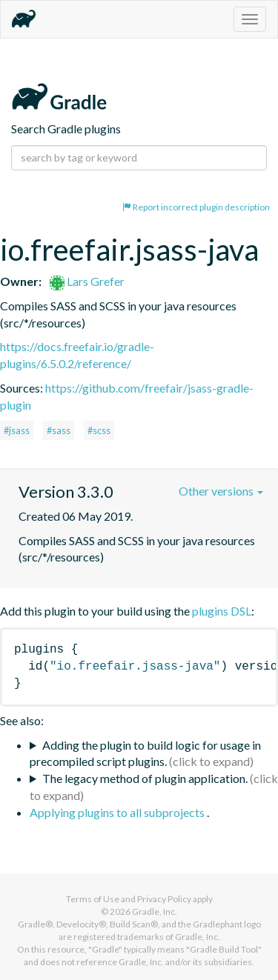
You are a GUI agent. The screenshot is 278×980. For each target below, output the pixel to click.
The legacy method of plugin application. (145, 778)
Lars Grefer (87, 281)
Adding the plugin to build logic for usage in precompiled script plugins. (145, 753)
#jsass (17, 430)
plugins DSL (222, 611)
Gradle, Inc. (155, 911)
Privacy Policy (164, 899)
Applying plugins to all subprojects (118, 812)
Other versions (221, 491)
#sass (59, 430)
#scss (99, 430)
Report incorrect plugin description (196, 207)
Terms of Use (93, 899)
